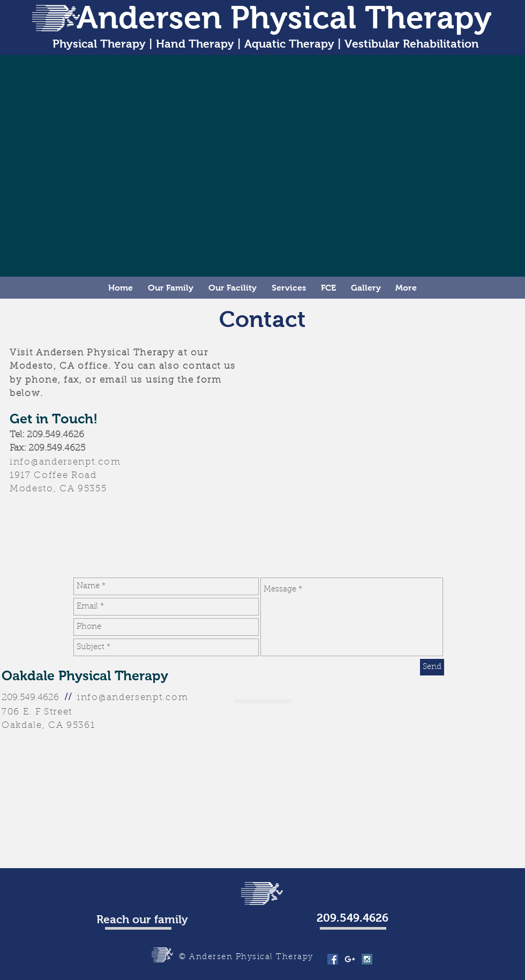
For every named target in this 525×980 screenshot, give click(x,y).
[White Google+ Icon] (350, 959)
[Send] (432, 667)
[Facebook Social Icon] (333, 959)
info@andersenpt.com (65, 462)
